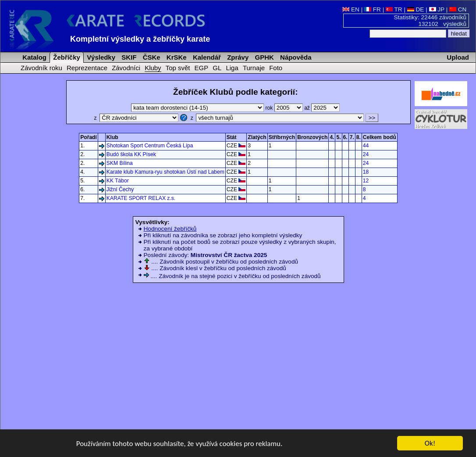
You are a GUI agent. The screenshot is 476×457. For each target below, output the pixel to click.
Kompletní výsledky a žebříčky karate (140, 39)
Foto (276, 68)
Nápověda (295, 57)
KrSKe (176, 57)
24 (366, 154)
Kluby (153, 68)
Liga (232, 68)
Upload (458, 57)
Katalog (34, 57)
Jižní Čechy (120, 189)
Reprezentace (87, 68)
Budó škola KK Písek (131, 154)
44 (366, 146)
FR (373, 9)
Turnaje (254, 68)
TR (394, 9)
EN (351, 9)
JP (437, 9)
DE (416, 9)
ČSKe (151, 57)
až (322, 108)
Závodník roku (41, 68)
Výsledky (100, 57)
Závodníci (126, 68)
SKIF (128, 57)
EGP (202, 68)
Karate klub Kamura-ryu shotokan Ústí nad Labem (165, 172)
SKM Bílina (120, 163)
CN (458, 9)
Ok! (430, 444)
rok (285, 108)
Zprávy (237, 57)
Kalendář (206, 57)
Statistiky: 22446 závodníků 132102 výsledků (430, 21)
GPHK (263, 57)
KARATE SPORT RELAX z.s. (141, 198)
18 (366, 172)
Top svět (178, 68)
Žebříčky (66, 57)
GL (217, 68)
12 (366, 181)
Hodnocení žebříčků (170, 229)
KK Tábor (118, 181)
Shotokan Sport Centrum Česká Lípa (150, 146)
